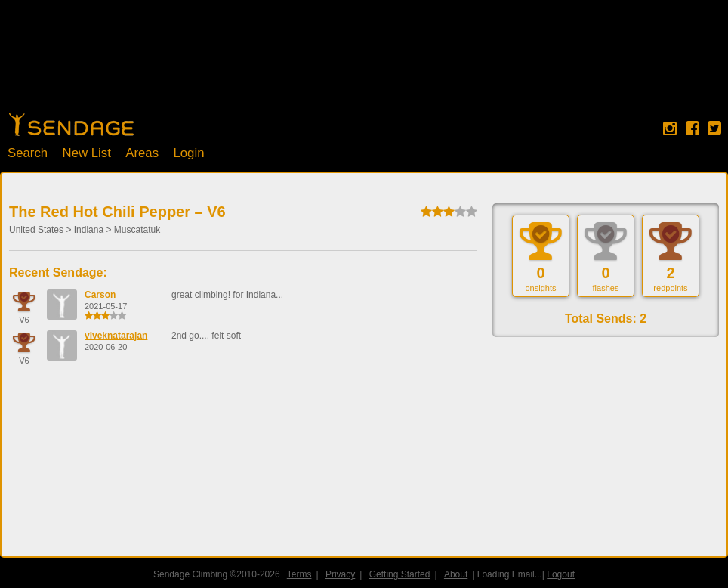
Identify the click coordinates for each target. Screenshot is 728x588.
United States (36, 230)
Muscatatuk (137, 230)
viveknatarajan (116, 336)
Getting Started (400, 574)
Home (71, 125)
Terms (299, 574)
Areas (142, 153)
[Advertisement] (364, 64)
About (456, 574)
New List (87, 153)
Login (188, 153)
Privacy (340, 574)
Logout (561, 574)
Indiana (89, 230)
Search (28, 153)
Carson (100, 295)
